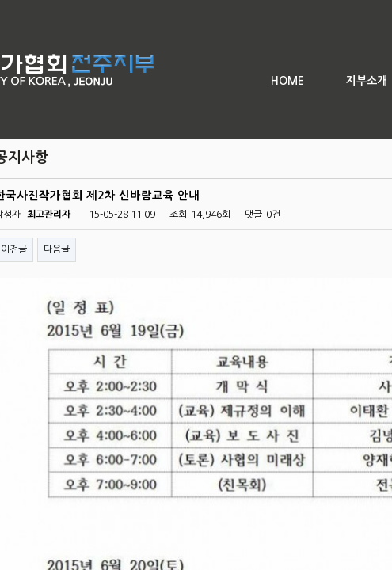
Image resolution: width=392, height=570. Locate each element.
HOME (287, 81)
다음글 (57, 249)
